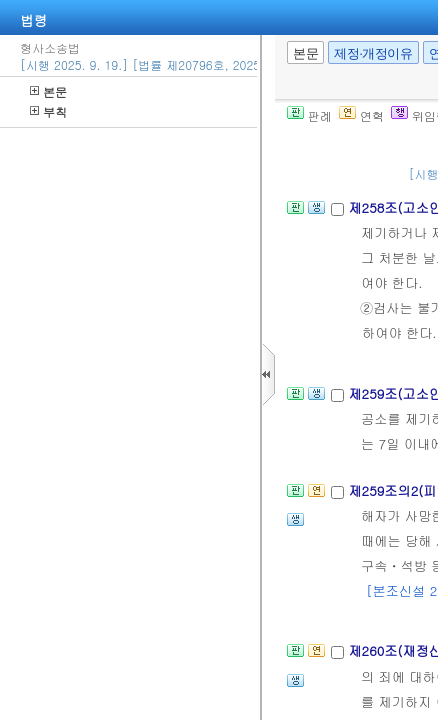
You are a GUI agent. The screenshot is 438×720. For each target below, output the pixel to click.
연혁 (361, 115)
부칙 (48, 111)
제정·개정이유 (373, 53)
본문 (48, 91)
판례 (309, 115)
